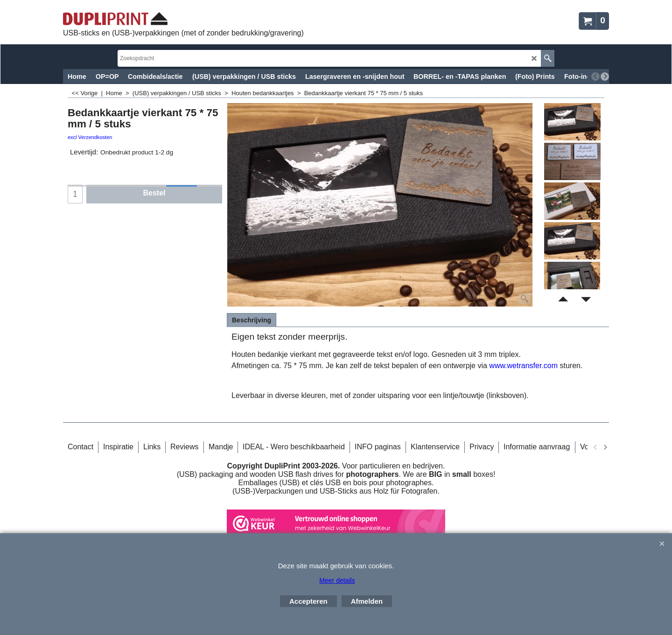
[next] (605, 77)
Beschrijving (252, 320)
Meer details (337, 580)
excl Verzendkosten (90, 137)
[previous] (595, 77)
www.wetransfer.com (523, 366)
